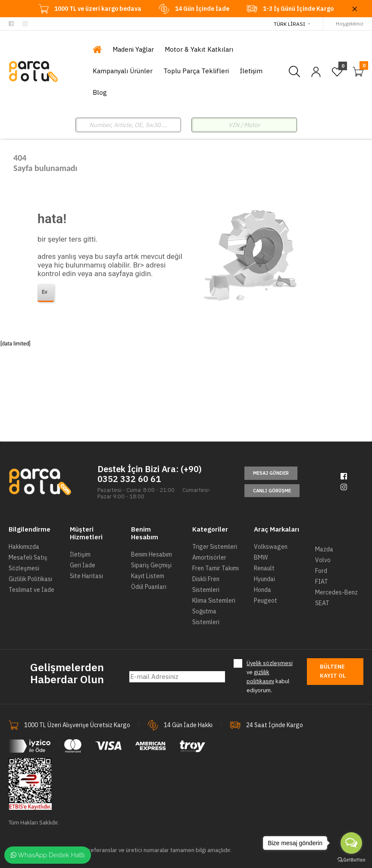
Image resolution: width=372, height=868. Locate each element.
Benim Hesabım (152, 554)
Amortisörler (209, 557)
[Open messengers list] (351, 843)
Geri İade (83, 565)
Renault (264, 568)
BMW (261, 557)
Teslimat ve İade (31, 590)
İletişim (80, 554)
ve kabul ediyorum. (270, 676)
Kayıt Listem (148, 576)
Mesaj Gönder (271, 473)
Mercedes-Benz (336, 592)
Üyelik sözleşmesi (270, 663)
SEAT (322, 603)
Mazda (324, 549)
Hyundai (264, 579)
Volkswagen (271, 547)
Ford (321, 571)
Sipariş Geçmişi (151, 565)
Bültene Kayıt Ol (333, 671)
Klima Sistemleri (214, 600)
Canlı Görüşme (272, 491)
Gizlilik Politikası (30, 579)
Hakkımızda (24, 547)
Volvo (323, 560)
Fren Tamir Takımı (216, 568)
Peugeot (266, 600)
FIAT (322, 582)
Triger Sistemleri (215, 547)
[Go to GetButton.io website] (351, 859)
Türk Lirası (289, 24)
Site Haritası (86, 576)
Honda (263, 590)
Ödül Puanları (149, 587)
